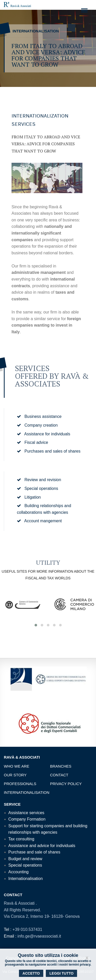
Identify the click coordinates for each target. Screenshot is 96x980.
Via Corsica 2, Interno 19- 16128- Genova (42, 916)
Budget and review (25, 859)
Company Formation (27, 819)
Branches (61, 766)
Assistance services (26, 813)
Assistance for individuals (44, 434)
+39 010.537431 (27, 929)
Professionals (20, 784)
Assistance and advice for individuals (42, 846)
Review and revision (39, 480)
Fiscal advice (33, 442)
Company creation (37, 425)
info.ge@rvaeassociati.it (39, 936)
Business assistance (39, 416)
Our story (15, 775)
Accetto (31, 973)
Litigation (29, 497)
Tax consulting (21, 839)
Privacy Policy (66, 784)
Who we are (17, 766)
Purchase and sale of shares (34, 852)
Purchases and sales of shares (49, 451)
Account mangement (39, 521)
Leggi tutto (61, 973)
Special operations (38, 488)
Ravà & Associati (20, 903)
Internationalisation (27, 792)
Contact (59, 775)
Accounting (19, 872)
